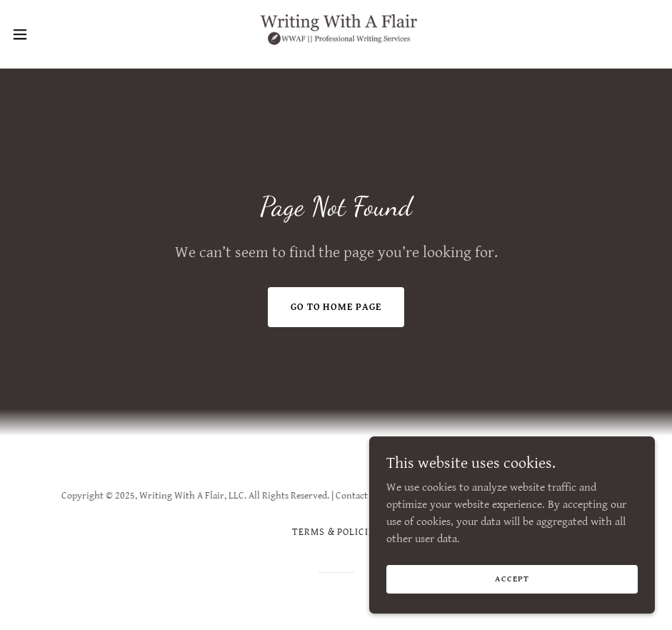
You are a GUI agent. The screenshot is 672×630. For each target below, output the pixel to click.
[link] (336, 34)
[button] (55, 34)
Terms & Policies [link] (336, 532)
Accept (512, 579)
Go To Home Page (336, 307)
